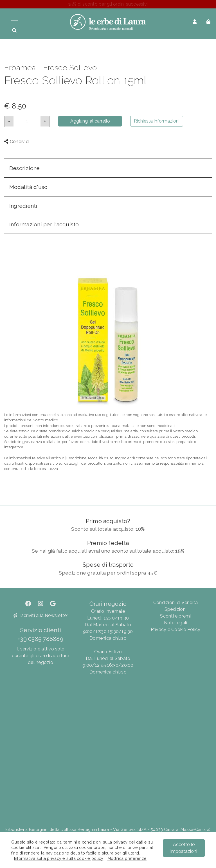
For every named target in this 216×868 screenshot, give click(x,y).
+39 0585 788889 (40, 639)
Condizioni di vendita (175, 603)
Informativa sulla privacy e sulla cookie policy (59, 858)
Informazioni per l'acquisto (44, 224)
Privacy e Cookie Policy (176, 629)
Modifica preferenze (127, 858)
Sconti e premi (175, 616)
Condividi (17, 142)
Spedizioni (175, 609)
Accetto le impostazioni (184, 848)
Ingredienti (23, 206)
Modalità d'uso (28, 187)
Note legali (176, 623)
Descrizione (25, 168)
